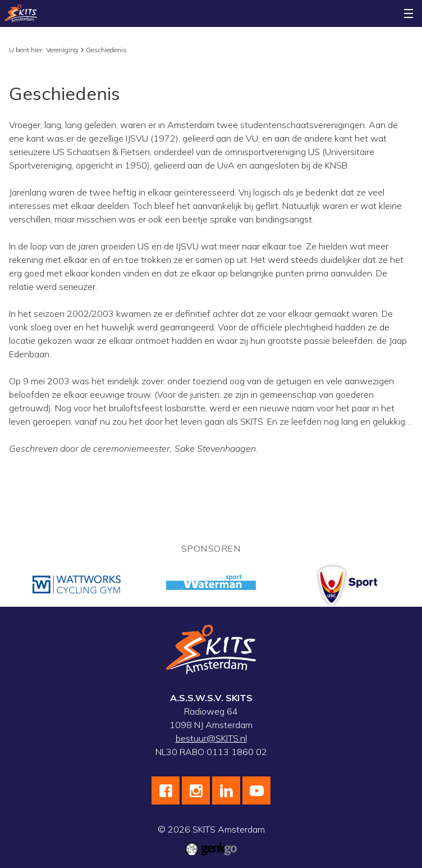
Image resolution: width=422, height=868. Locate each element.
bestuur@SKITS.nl (211, 738)
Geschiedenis (106, 50)
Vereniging (62, 50)
